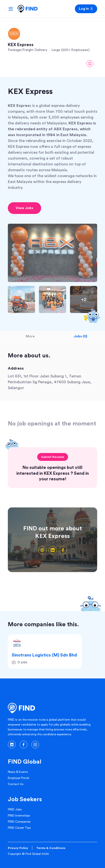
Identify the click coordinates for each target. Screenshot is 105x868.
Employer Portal (18, 778)
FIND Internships (19, 816)
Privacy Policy (18, 848)
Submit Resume (53, 457)
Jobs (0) (80, 336)
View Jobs (24, 208)
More (30, 336)
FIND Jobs (15, 809)
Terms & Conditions (51, 848)
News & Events (18, 772)
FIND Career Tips (19, 828)
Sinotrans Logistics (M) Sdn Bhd (44, 655)
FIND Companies (19, 822)
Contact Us (16, 784)
